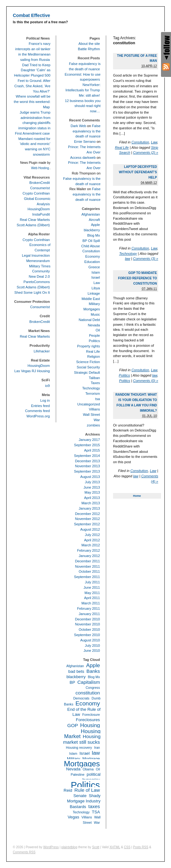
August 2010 (90, 640)
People (94, 335)
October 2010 (89, 630)
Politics (124, 375)
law (128, 259)
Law (154, 142)
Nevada (94, 325)
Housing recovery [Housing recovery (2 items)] (79, 747)
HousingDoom (39, 209)
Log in (45, 400)
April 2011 (92, 598)
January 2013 (89, 508)
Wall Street (91, 415)
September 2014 (87, 456)
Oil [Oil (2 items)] (98, 769)
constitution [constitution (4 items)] (88, 693)
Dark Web (78, 126)
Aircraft (94, 220)
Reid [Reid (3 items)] (68, 790)
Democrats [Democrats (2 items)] (81, 698)
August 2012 (90, 529)
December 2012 (87, 514)
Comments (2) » (146, 153)
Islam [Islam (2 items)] (73, 753)
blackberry (92, 230)
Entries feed (40, 406)
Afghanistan (91, 214)
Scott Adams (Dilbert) (33, 225)
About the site (89, 44)
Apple (95, 225)
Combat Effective (31, 15)
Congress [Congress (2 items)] (93, 688)
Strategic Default (87, 372)
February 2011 (88, 608)
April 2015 (92, 450)
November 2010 (87, 624)
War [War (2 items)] (97, 822)
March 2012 (91, 545)
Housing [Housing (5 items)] (90, 725)
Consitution (140, 142)
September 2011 (87, 577)
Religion (94, 356)
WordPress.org (38, 416)
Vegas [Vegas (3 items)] (73, 817)
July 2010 (92, 646)
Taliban (94, 378)
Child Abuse (91, 246)
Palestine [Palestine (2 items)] (78, 774)
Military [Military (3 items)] (74, 759)
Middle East (91, 299)
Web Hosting (40, 168)
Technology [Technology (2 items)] (81, 812)
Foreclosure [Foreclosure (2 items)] (91, 715)
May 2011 (92, 593)
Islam (96, 272)
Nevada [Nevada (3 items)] (73, 769)
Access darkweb (83, 158)
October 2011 (89, 571)
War (97, 420)
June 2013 (92, 487)
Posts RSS (141, 847)
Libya (96, 288)
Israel (96, 277)
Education (92, 262)
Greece (94, 267)
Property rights (88, 346)
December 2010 (87, 619)
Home (137, 496)
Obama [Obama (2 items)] (88, 769)
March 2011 (91, 603)
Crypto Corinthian (36, 193)
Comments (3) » (146, 259)
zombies (93, 425)
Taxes (95, 383)
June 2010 (92, 651)
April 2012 (92, 540)
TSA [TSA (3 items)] (96, 812)
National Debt (89, 320)
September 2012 (87, 524)
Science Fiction (88, 362)
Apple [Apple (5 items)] (93, 665)
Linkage (94, 293)
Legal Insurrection (36, 255)
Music (95, 314)
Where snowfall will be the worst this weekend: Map (32, 102)
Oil (98, 330)
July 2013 (92, 482)
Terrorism (93, 394)
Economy (93, 256)
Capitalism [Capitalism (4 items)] (89, 682)
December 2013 (87, 461)
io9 (47, 386)
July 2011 (92, 582)
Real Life (122, 147)
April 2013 (92, 498)
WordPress (51, 847)
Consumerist (40, 188)
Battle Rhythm (89, 49)
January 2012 (89, 556)
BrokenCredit (40, 183)
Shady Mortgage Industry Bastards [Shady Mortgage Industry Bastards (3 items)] (84, 801)
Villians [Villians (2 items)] (87, 817)
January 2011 (89, 614)
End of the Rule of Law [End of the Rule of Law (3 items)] (84, 712)
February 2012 (88, 550)
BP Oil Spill (91, 241)
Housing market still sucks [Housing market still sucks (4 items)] (82, 739)
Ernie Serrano (85, 142)
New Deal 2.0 (39, 276)
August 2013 (90, 477)
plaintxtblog (69, 847)
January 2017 (89, 440)
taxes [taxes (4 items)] (94, 806)
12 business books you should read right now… (83, 106)
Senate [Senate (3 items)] (80, 796)
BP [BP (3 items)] (72, 682)
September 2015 (87, 445)
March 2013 (91, 503)
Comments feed (37, 411)
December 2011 (87, 561)
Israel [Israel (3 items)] (85, 753)
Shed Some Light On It (32, 292)
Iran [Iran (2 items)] (97, 747)
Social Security (88, 367)
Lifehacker (42, 351)
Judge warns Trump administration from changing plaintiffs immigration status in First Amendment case (33, 123)
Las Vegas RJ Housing (32, 371)
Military (94, 304)
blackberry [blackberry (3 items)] (76, 677)
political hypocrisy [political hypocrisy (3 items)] (91, 777)
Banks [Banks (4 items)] (93, 671)
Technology (128, 254)
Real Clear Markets (35, 220)
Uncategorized (89, 404)
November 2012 (87, 519)
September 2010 (87, 635)
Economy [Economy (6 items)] (88, 703)
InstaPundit (41, 214)
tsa (98, 399)
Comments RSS (24, 852)
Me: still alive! (89, 95)
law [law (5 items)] (96, 753)
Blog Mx (94, 235)
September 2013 (87, 471)
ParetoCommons (37, 282)
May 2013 (92, 492)
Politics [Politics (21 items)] (85, 785)
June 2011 (92, 587)
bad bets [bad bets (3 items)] (76, 671)
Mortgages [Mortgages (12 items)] (82, 764)
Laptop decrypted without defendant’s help (138, 172)
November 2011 (87, 566)
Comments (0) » (146, 381)
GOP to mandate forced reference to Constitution (137, 278)
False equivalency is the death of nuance (87, 131)
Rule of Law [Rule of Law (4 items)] (87, 790)
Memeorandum (38, 261)
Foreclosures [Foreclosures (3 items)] (88, 720)
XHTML (115, 847)
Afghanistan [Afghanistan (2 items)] (75, 666)
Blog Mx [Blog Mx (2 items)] (94, 677)
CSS (127, 847)
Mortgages (92, 309)
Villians (94, 409)
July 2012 (92, 535)
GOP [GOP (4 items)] (73, 725)
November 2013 (87, 466)
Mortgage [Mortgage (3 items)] (91, 759)
